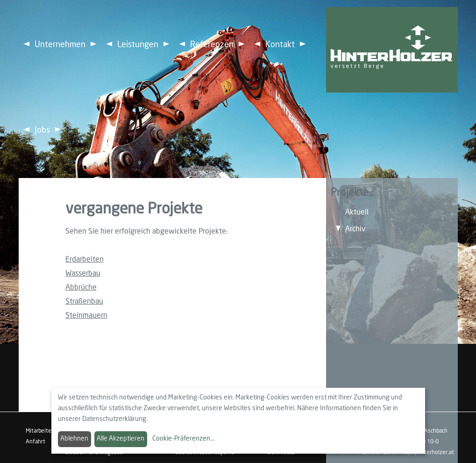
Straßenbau (84, 302)
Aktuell (357, 212)
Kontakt (280, 45)
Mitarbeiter (39, 431)
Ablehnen (74, 439)
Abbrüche (81, 288)
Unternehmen (60, 45)
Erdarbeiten (85, 260)
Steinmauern (86, 316)
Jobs (42, 130)
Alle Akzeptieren (121, 439)
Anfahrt (36, 442)
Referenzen (212, 45)
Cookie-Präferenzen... (183, 439)
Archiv (355, 229)
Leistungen (138, 45)
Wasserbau (83, 274)
